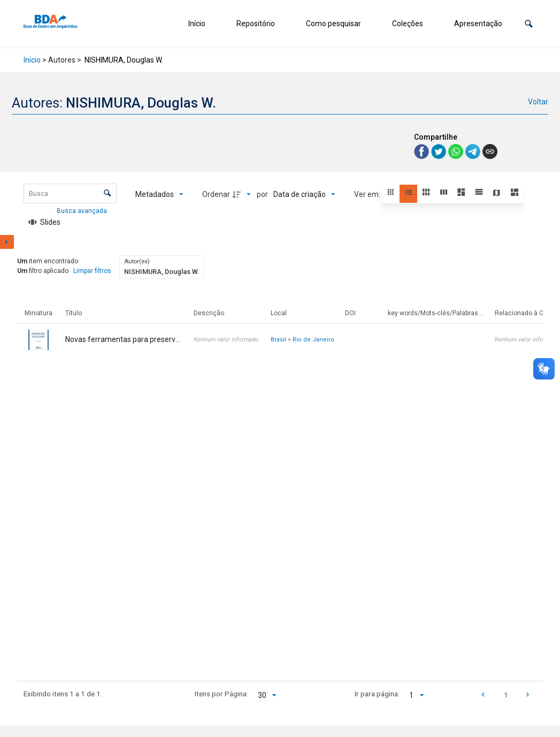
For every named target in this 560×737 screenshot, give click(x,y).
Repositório (256, 24)
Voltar (538, 102)
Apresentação (478, 24)
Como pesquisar (333, 24)
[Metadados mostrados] (159, 194)
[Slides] (45, 222)
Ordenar (216, 194)
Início (197, 24)
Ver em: (368, 194)
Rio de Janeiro (313, 340)
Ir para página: (377, 694)
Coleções (408, 24)
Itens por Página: (221, 694)
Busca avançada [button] (83, 211)
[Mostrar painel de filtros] (7, 242)
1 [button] (506, 695)
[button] (529, 24)
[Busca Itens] (70, 193)
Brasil (278, 340)
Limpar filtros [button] (92, 271)
